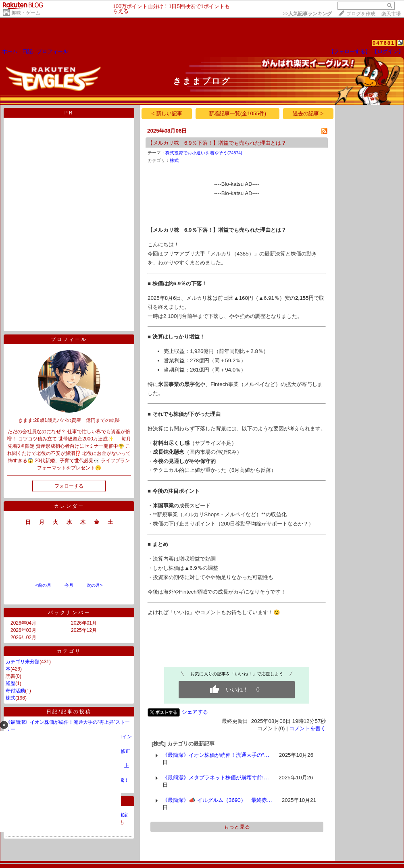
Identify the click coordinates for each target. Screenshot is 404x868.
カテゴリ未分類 (23, 662)
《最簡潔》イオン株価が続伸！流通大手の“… (216, 755)
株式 (10, 698)
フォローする (69, 486)
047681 (384, 43)
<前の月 (43, 585)
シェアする (195, 712)
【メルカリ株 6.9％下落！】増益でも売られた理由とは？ (217, 143)
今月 (69, 585)
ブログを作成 (361, 14)
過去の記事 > (308, 113)
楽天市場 (391, 14)
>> (307, 14)
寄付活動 (15, 691)
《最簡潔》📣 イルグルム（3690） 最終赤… (217, 800)
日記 (27, 51)
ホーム (10, 51)
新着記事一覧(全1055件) (238, 113)
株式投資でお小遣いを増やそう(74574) (204, 153)
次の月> (95, 585)
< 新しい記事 (167, 113)
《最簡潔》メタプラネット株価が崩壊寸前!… (216, 778)
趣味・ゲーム (26, 13)
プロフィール (52, 51)
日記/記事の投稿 (69, 712)
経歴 (10, 683)
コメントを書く (307, 728)
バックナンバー (69, 613)
